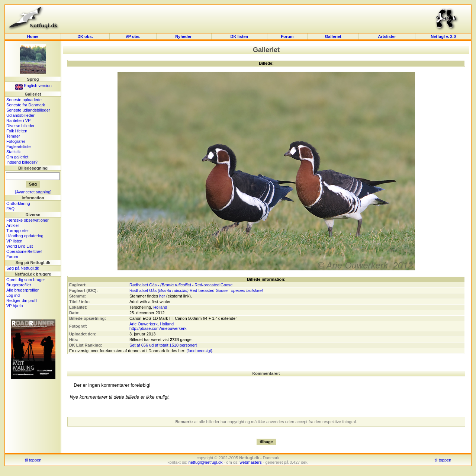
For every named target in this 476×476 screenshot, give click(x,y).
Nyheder (184, 36)
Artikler (13, 225)
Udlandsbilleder (20, 115)
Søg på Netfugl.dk (23, 268)
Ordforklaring (18, 203)
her (162, 296)
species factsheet (247, 290)
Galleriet (333, 36)
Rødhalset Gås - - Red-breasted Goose (181, 285)
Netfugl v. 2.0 (443, 36)
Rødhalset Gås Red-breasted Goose (178, 290)
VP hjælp (15, 306)
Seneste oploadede (24, 100)
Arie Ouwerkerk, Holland (152, 324)
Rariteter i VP (18, 120)
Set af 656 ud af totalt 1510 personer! (163, 345)
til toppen (33, 460)
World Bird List (20, 246)
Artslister (387, 36)
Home (33, 36)
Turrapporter (18, 231)
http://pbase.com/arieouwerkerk (158, 328)
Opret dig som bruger (26, 280)
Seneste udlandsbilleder (28, 110)
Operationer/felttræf (24, 251)
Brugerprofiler (19, 285)
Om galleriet (17, 157)
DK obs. (85, 36)
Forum (287, 36)
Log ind (13, 295)
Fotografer (16, 141)
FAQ (10, 209)
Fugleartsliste (18, 147)
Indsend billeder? (22, 162)
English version (33, 86)
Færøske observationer (28, 220)
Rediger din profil (22, 300)
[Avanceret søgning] (33, 192)
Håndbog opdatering (25, 236)
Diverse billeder (20, 126)
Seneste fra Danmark (26, 105)
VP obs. (133, 36)
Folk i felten (17, 131)
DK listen (239, 36)
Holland (160, 307)
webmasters (250, 462)
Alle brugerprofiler (22, 290)
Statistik (14, 152)
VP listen (14, 241)
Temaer (13, 136)
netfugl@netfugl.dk (206, 462)
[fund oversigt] (199, 351)
